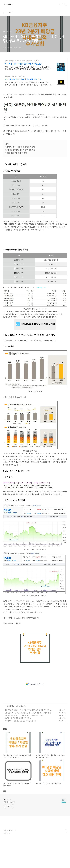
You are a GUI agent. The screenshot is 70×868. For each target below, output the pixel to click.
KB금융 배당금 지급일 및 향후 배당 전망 (17, 748)
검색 (61, 4)
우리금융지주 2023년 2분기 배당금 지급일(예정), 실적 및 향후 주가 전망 (27, 740)
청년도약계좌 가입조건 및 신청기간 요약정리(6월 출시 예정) (23, 745)
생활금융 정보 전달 (9, 832)
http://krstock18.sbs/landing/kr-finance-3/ (20, 61)
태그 (11, 12)
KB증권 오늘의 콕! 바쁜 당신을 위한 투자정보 (23, 79)
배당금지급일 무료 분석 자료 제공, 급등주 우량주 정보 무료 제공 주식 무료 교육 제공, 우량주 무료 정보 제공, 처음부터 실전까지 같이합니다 (28, 68)
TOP (66, 861)
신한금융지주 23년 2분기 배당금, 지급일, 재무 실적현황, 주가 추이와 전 (27, 743)
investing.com (41, 317)
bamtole (8, 4)
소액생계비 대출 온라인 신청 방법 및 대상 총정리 (20, 751)
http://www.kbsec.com (13, 76)
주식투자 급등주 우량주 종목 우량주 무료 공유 (23, 64)
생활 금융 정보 (10, 736)
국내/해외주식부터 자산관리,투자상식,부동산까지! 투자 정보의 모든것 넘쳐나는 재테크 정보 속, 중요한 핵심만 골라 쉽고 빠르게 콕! (28, 83)
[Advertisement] (35, 106)
